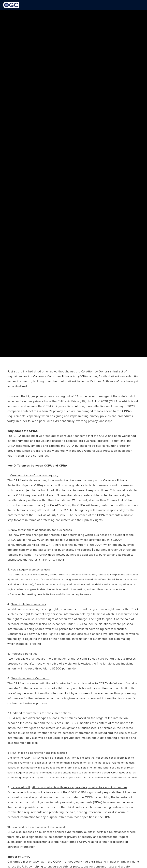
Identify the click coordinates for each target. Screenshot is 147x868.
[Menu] (142, 5)
